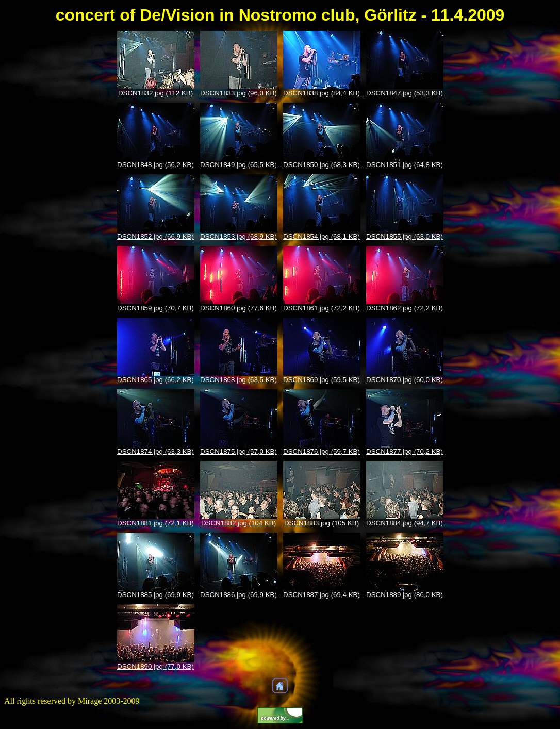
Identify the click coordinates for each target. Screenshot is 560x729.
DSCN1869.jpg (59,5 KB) (322, 380)
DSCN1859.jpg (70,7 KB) (155, 308)
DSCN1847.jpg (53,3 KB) (405, 93)
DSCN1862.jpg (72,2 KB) (405, 308)
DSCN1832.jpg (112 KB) (155, 93)
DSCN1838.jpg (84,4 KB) (322, 93)
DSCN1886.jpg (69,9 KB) (238, 595)
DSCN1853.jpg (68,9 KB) (238, 236)
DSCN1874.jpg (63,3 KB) (155, 451)
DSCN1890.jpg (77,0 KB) (155, 666)
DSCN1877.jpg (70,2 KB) (405, 451)
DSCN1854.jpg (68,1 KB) (322, 236)
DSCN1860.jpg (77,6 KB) (238, 308)
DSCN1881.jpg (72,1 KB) (155, 523)
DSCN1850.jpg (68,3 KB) (322, 165)
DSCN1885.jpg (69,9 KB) (155, 595)
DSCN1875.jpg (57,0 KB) (238, 451)
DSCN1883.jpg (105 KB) (322, 523)
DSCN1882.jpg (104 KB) (238, 523)
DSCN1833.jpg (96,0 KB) (238, 93)
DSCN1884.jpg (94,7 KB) (405, 523)
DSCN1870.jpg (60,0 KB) (405, 380)
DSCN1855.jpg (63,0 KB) (405, 236)
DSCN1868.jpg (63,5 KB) (238, 380)
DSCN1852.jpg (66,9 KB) (155, 236)
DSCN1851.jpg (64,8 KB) (405, 165)
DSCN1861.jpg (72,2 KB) (322, 308)
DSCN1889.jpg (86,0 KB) (405, 595)
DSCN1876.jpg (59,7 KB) (322, 451)
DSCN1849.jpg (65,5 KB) (238, 165)
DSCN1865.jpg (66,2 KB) (155, 380)
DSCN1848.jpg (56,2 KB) (155, 165)
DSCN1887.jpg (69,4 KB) (322, 595)
